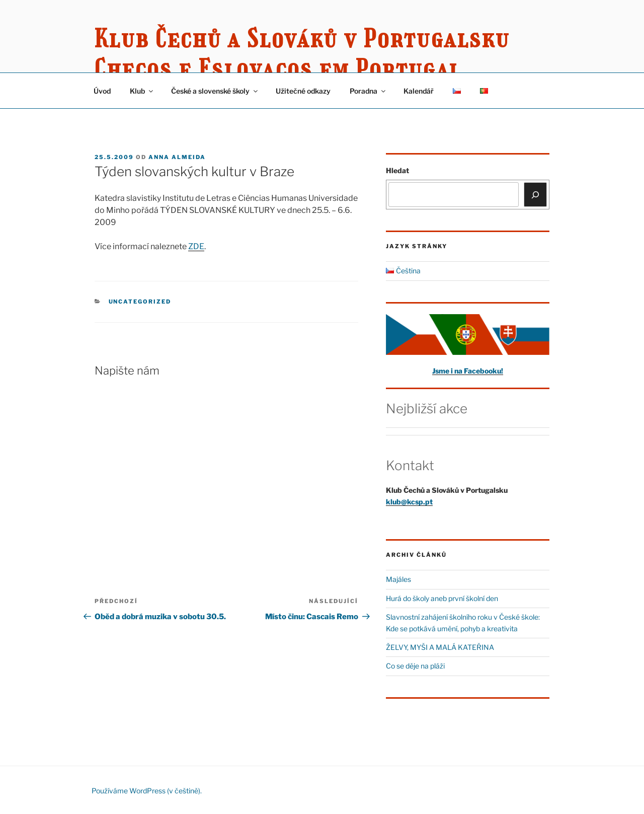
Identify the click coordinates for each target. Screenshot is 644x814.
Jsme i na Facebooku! (468, 371)
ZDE (196, 246)
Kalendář (419, 91)
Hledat (397, 170)
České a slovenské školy (215, 91)
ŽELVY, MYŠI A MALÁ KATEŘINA (440, 647)
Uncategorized (140, 302)
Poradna (368, 91)
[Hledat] (535, 194)
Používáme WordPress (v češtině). (147, 791)
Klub (142, 91)
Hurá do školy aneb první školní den (442, 598)
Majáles (398, 579)
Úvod (102, 91)
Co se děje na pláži (415, 666)
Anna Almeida (177, 157)
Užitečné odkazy (303, 91)
